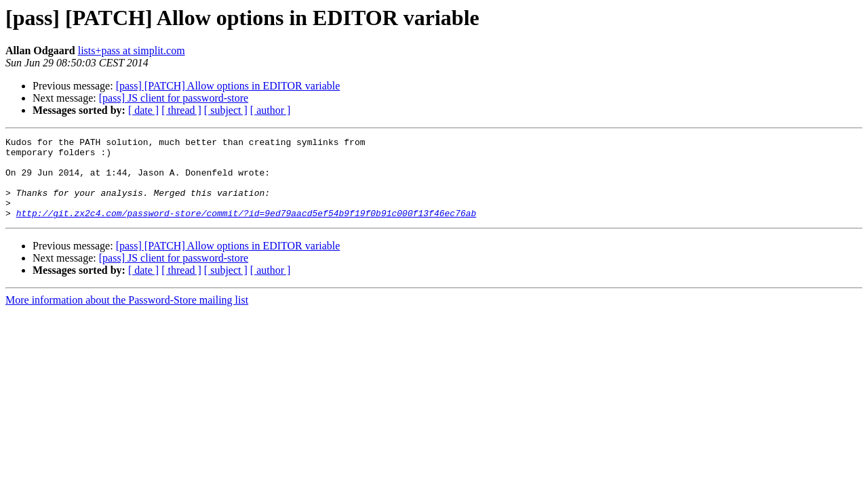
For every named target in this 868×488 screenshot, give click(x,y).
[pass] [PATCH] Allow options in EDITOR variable (228, 86)
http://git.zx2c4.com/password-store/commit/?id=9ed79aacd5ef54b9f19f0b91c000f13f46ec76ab (246, 229)
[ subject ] (226, 110)
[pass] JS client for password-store (174, 98)
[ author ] (271, 110)
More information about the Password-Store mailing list (127, 316)
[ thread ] (181, 110)
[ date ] (143, 110)
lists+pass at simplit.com (132, 50)
